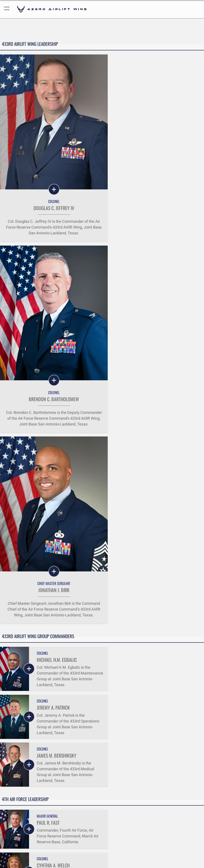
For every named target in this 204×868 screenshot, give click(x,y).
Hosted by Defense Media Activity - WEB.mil (102, 862)
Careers (14, 790)
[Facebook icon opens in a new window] (84, 851)
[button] (7, 9)
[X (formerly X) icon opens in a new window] (96, 851)
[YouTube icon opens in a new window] (120, 851)
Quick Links (18, 777)
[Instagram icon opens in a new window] (108, 851)
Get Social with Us (102, 812)
